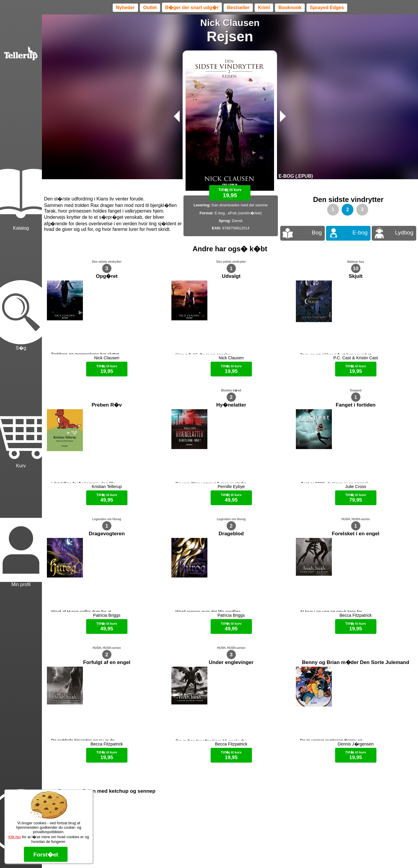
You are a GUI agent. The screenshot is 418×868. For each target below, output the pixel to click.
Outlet (150, 8)
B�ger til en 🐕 (240, 853)
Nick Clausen (230, 23)
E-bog (360, 232)
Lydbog (404, 232)
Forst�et (46, 855)
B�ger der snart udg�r (192, 8)
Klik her (15, 837)
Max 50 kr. (214, 853)
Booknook (290, 8)
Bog (317, 232)
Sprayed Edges (327, 8)
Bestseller (238, 8)
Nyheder (125, 8)
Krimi (264, 8)
